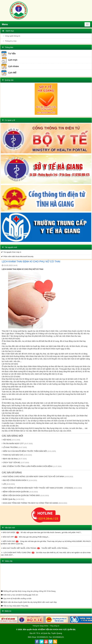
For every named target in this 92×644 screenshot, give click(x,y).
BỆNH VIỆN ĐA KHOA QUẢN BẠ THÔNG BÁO (25, 495)
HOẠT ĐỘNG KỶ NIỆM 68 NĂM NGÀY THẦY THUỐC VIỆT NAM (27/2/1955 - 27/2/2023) (42, 488)
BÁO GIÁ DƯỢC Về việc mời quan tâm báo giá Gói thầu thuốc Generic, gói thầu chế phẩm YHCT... (41, 533)
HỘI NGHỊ (11, 440)
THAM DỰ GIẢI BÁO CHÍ (17, 455)
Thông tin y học (9, 41)
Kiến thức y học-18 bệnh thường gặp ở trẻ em (19, 595)
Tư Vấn (8, 54)
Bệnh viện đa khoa (14, 459)
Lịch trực (9, 60)
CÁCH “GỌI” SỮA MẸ (15, 462)
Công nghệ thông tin (11, 36)
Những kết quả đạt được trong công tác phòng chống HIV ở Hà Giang (28, 591)
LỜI (8, 484)
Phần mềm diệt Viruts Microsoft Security (17, 256)
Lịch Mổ (9, 73)
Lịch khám (10, 66)
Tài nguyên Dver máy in (11, 252)
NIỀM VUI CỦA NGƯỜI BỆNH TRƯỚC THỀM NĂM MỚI (29, 451)
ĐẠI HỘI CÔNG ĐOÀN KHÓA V (19, 480)
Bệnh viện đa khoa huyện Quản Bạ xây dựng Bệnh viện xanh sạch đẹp (29, 602)
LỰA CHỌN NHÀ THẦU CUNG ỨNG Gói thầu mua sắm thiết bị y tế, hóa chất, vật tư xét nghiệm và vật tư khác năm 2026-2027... (46, 554)
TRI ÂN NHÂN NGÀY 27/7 (17, 444)
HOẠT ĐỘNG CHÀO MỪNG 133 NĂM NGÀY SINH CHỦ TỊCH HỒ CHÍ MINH (37, 476)
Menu (5, 24)
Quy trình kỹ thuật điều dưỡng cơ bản (16, 598)
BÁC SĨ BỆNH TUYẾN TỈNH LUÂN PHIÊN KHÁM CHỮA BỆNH (32, 466)
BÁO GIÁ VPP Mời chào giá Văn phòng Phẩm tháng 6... (25, 537)
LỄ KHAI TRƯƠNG (14, 447)
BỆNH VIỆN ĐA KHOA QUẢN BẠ (20, 492)
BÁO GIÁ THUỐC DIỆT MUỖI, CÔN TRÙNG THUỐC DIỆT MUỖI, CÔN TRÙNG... (35, 548)
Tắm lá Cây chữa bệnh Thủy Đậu (14, 606)
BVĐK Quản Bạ (13, 499)
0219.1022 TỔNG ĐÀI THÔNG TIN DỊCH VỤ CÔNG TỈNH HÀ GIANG (34, 503)
